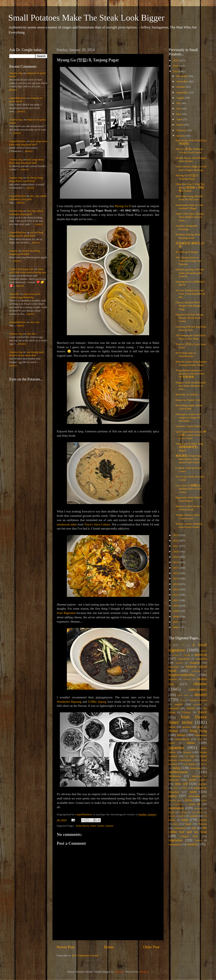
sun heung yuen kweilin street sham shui (27, 354)
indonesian (201, 735)
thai (194, 828)
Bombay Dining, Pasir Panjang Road (188, 236)
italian (191, 743)
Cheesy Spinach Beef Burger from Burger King (188, 306)
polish (204, 800)
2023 (176, 535)
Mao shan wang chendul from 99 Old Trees (189, 198)
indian (181, 735)
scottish (172, 816)
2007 (176, 622)
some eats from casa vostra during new (28, 271)
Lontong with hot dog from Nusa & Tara (191, 328)
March (180, 125)
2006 (176, 627)
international (182, 739)
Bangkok (195, 663)
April (180, 119)
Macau (204, 764)
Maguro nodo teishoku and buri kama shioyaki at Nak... (191, 386)
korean (109, 826)
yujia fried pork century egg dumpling (25, 296)
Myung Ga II (123, 206)
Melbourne (175, 776)
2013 (176, 589)
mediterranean (178, 772)
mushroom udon (67, 524)
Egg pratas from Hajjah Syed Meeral (189, 499)
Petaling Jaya (175, 800)
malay (176, 768)
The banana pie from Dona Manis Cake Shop (191, 337)
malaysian (196, 768)
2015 (176, 578)
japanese (176, 748)
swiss (175, 824)
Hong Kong (198, 731)
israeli (172, 743)
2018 (176, 562)
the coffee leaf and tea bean (188, 830)
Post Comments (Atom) (85, 955)
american (201, 655)
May (179, 114)
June (179, 108)
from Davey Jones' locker (90, 826)
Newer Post (66, 947)
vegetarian (176, 840)
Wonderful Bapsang (69, 702)
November (182, 81)
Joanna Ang (16, 73)
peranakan (194, 796)
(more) (13, 90)
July (179, 103)
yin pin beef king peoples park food (26, 234)
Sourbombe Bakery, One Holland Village (189, 207)
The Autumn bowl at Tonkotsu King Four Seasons (188, 261)
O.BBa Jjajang (97, 702)
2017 (176, 568)
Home (109, 947)
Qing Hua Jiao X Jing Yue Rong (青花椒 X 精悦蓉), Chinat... (190, 187)
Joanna (13, 251)
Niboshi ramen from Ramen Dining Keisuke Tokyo (191, 363)
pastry (173, 796)
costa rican (183, 695)
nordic (175, 788)
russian (183, 812)
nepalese (202, 784)
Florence (187, 712)
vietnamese (175, 844)
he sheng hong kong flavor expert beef (26, 179)
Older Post (151, 947)
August (181, 98)
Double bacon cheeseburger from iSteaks (191, 159)
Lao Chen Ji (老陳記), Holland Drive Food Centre (188, 489)
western (192, 844)
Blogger (144, 972)
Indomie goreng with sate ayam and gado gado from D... (190, 273)
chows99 (14, 294)
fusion (172, 727)
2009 (176, 611)
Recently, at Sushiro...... (189, 394)
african (175, 655)
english (179, 704)
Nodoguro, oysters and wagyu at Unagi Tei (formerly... (188, 417)
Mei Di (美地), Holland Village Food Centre (189, 151)
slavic (182, 816)
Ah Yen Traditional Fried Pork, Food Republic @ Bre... (190, 294)
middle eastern (198, 780)
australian (201, 659)
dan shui (35, 322)
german (186, 727)
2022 (176, 541)
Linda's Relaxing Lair (21, 269)
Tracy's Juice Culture (97, 524)
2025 (176, 66)
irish (200, 739)
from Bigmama (66, 613)
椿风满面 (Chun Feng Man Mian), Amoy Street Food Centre (188, 459)
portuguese (178, 804)
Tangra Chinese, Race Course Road (188, 516)
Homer (173, 731)
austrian (179, 663)
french (203, 712)
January (181, 136)
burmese (173, 679)
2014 (176, 584)
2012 (176, 595)
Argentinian (184, 659)
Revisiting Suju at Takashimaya (186, 354)
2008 (176, 617)
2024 (176, 71)
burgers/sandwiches (182, 675)
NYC (185, 788)
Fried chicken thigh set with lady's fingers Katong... (191, 168)
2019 (176, 557)
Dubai (182, 700)
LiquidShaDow (18, 98)
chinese (200, 684)
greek (200, 727)
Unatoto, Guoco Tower (188, 426)
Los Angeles (190, 764)
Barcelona (174, 667)
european (174, 708)
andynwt (119, 972)
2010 (176, 606)
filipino (191, 708)
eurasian (197, 704)
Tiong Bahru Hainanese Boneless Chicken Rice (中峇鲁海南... (190, 374)
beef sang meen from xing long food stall (28, 143)
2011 (176, 600)
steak (185, 820)
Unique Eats (189, 836)
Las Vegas (190, 756)
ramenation (176, 808)
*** (182, 645)
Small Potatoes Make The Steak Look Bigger (86, 18)
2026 (176, 60)
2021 (176, 546)
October (181, 87)
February (182, 130)
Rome (172, 812)
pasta (193, 792)
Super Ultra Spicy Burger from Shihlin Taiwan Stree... (190, 217)
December (182, 76)
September (183, 92)
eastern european (198, 700)
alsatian (186, 655)
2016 (176, 573)
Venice (198, 840)
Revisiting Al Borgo (187, 252)
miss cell (181, 784)
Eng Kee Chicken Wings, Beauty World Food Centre (190, 318)
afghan (204, 651)
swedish (203, 820)
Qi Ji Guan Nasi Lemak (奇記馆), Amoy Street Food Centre (191, 435)
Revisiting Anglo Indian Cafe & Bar (189, 407)
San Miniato (197, 812)
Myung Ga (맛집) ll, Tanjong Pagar (187, 177)
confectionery (198, 689)
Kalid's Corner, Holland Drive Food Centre (189, 525)
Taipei (188, 824)
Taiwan (203, 824)
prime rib (195, 804)
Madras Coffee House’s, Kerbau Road (189, 508)
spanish (194, 816)
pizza (188, 800)
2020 (176, 551)
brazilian (196, 671)
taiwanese (180, 828)
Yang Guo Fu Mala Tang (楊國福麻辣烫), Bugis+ (189, 447)
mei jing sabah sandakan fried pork (28, 198)
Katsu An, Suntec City (188, 400)
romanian (199, 808)
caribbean (187, 679)
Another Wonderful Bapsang (186, 227)
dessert (201, 694)
